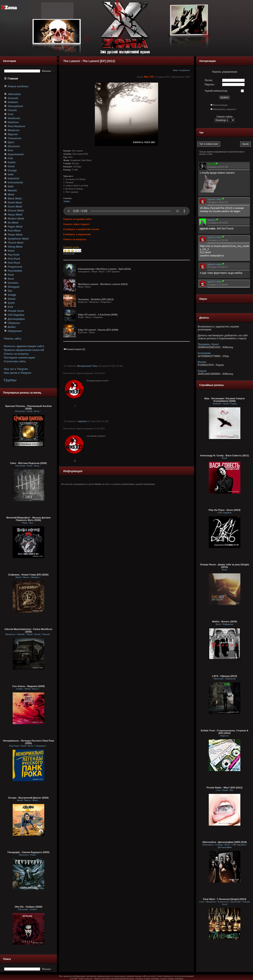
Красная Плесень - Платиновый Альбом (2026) (28, 407)
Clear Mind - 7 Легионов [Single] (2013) (224, 899)
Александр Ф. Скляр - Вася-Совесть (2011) (225, 455)
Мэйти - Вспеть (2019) (225, 622)
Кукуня (202, 371)
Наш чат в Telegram (16, 369)
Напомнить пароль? (225, 109)
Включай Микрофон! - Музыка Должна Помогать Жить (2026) (28, 519)
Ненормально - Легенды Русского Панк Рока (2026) (28, 742)
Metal (175, 70)
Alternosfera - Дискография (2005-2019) (225, 842)
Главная (13, 79)
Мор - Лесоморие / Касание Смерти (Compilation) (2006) (224, 400)
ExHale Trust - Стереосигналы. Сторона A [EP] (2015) (224, 732)
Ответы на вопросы (16, 354)
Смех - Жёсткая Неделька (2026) (28, 463)
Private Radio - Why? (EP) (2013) (225, 788)
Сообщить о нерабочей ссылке (81, 229)
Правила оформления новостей (24, 350)
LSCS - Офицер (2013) (225, 676)
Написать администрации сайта (24, 346)
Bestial (202, 362)
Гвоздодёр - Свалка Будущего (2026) (28, 852)
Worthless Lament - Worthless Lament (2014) (103, 284)
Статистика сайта (15, 361)
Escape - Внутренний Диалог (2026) (29, 798)
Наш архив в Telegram (17, 373)
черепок (82, 421)
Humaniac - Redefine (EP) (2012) (96, 299)
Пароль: (210, 85)
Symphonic (185, 70)
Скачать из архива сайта (77, 219)
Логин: (209, 80)
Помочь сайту (13, 339)
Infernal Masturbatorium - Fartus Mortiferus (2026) (28, 630)
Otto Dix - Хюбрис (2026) (28, 907)
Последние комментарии (19, 358)
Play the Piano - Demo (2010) (225, 510)
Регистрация (220, 105)
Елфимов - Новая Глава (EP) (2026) (28, 575)
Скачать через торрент (76, 224)
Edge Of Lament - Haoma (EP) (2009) (98, 330)
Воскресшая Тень (87, 366)
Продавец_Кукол (208, 344)
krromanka (204, 353)
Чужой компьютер (216, 91)
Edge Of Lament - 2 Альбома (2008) (98, 315)
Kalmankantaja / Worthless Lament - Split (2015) (104, 269)
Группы (10, 380)
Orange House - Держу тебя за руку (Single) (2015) (225, 566)
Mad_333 (149, 77)
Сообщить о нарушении (77, 234)
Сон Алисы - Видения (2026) (28, 686)
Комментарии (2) (74, 349)
